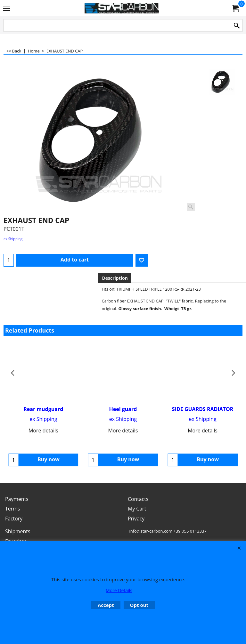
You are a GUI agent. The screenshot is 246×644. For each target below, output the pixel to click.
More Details (119, 590)
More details (43, 431)
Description (115, 278)
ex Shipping (13, 239)
